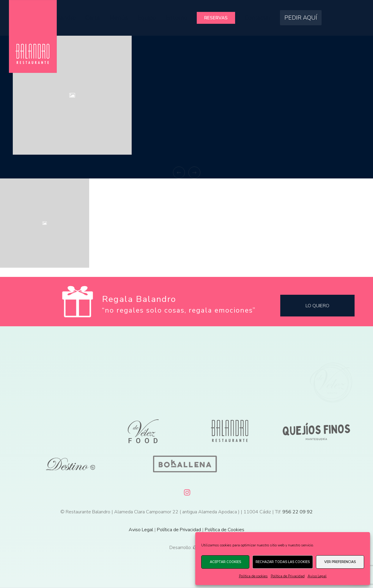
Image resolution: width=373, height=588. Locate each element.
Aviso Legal (317, 576)
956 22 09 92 (298, 512)
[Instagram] (187, 491)
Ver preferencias (340, 562)
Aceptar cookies (225, 562)
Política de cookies (253, 576)
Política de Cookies (225, 530)
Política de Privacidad (288, 576)
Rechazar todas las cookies (283, 562)
